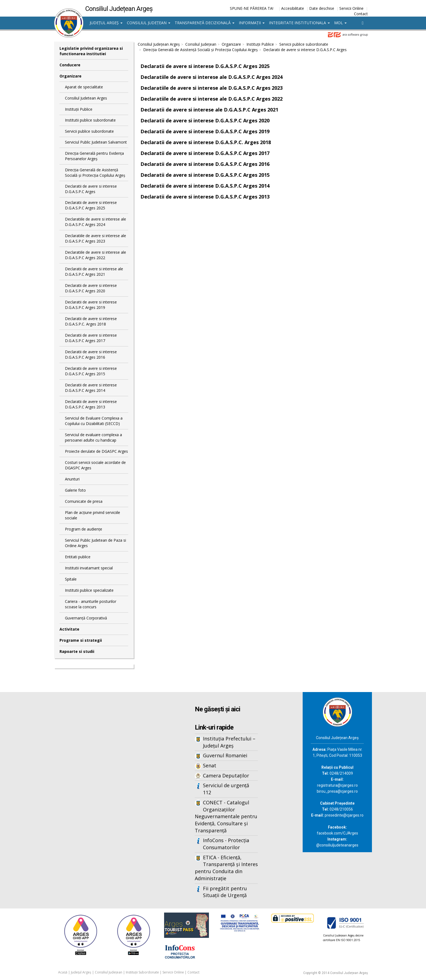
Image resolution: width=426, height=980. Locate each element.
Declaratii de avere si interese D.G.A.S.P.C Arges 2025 (91, 205)
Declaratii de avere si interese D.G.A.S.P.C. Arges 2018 (91, 321)
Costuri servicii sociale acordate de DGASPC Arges (95, 465)
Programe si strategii (81, 640)
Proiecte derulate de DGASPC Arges (96, 451)
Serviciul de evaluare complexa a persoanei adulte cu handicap (93, 437)
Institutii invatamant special (89, 568)
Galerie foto (75, 490)
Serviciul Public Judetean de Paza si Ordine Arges (95, 543)
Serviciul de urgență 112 (226, 789)
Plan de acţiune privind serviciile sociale (93, 515)
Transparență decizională (205, 23)
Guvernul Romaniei (225, 755)
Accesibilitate (293, 8)
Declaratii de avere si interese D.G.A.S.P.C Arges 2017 (91, 338)
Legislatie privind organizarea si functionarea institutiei (91, 51)
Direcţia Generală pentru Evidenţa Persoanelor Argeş (94, 156)
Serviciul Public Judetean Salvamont (96, 142)
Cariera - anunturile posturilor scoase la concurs (91, 604)
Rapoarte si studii (77, 651)
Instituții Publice (79, 109)
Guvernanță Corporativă (86, 618)
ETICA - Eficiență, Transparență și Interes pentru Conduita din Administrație (226, 868)
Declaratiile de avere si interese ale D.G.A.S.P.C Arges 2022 (95, 255)
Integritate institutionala (299, 23)
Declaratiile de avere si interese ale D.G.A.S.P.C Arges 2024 (95, 222)
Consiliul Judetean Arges (86, 98)
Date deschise (322, 8)
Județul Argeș (106, 23)
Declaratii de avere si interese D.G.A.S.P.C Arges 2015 (91, 371)
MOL (340, 23)
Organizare (71, 76)
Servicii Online (351, 8)
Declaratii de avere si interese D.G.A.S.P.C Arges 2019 (91, 305)
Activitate (69, 629)
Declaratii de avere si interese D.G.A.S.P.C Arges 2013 (91, 404)
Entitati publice (78, 557)
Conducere (70, 65)
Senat (210, 765)
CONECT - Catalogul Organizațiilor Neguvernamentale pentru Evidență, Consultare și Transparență (226, 816)
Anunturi (72, 479)
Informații (252, 23)
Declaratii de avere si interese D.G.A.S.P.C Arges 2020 (91, 288)
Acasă (63, 972)
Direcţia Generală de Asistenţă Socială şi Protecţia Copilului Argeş (95, 173)
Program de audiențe (84, 529)
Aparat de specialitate (84, 87)
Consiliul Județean (149, 23)
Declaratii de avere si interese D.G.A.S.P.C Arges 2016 (91, 354)
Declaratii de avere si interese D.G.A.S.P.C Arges (91, 189)
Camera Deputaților (226, 776)
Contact (361, 14)
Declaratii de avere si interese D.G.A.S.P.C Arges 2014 (91, 388)
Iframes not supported (107, 782)
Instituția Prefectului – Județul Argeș (229, 742)
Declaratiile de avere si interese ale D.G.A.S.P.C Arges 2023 (95, 238)
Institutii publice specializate (89, 590)
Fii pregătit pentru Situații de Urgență (225, 892)
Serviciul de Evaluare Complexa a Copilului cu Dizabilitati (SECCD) (94, 421)
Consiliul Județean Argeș (159, 44)
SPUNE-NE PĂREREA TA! (252, 8)
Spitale (71, 579)
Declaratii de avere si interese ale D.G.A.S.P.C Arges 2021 (94, 272)
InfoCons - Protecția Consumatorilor (226, 844)
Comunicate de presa (84, 501)
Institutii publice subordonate (90, 120)
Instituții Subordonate (142, 972)
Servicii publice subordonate (89, 131)
